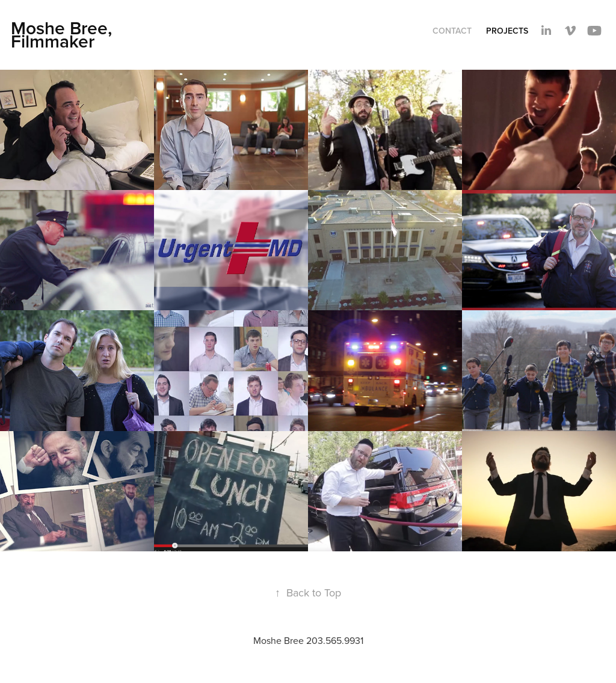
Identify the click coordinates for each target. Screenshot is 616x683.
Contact (452, 31)
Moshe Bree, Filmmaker (64, 35)
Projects (507, 31)
